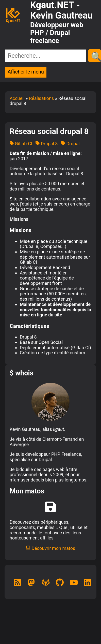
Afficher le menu (26, 72)
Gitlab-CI (21, 144)
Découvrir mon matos (51, 548)
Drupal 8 (47, 144)
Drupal (70, 144)
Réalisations (41, 98)
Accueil (17, 98)
